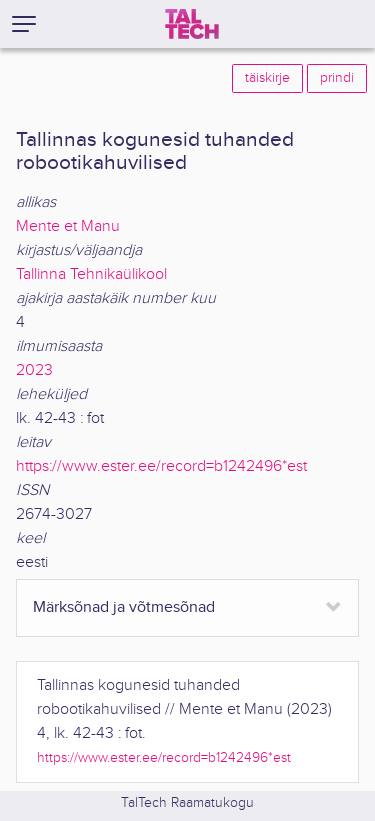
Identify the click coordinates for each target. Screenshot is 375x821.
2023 (34, 370)
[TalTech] (192, 24)
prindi (337, 78)
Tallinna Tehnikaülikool (91, 274)
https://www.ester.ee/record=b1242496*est (161, 466)
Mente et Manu (68, 226)
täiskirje (267, 78)
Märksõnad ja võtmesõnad (124, 607)
